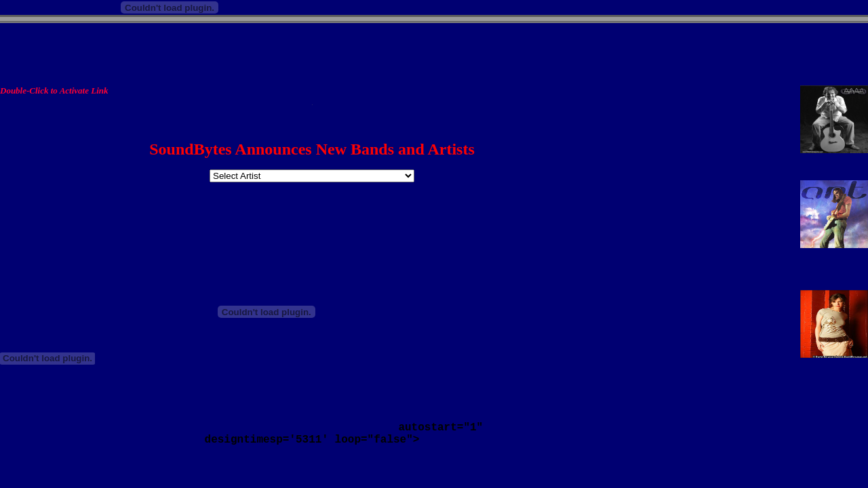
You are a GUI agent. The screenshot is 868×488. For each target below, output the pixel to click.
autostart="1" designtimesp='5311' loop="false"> (312, 434)
